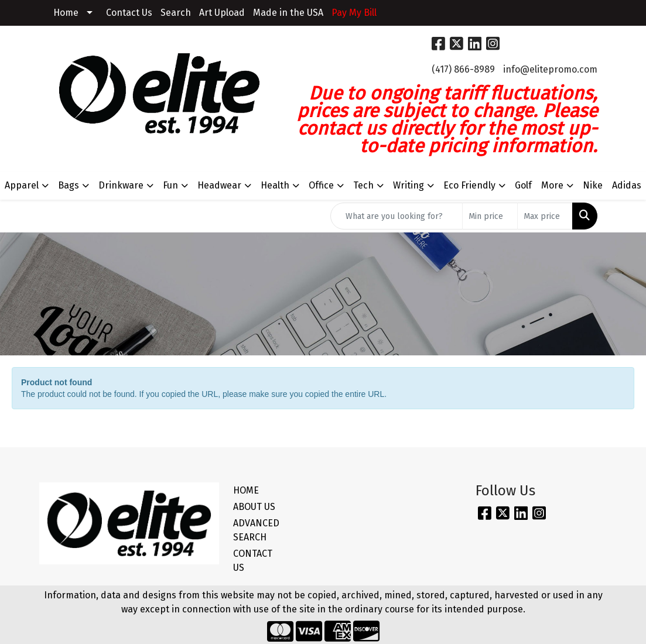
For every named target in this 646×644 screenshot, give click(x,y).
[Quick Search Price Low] (490, 216)
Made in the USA (288, 13)
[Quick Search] (397, 216)
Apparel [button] (22, 185)
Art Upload (222, 13)
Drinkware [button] (121, 185)
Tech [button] (363, 185)
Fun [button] (170, 185)
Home (66, 13)
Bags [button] (69, 185)
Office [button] (321, 185)
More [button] (552, 185)
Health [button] (275, 185)
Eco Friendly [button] (469, 185)
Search (176, 13)
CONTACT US (253, 561)
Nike (593, 185)
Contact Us (129, 13)
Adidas (627, 185)
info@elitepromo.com (550, 69)
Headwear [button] (219, 185)
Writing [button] (409, 185)
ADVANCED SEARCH (256, 530)
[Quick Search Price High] (545, 216)
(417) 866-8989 (463, 69)
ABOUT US (254, 507)
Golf (523, 185)
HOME (246, 490)
